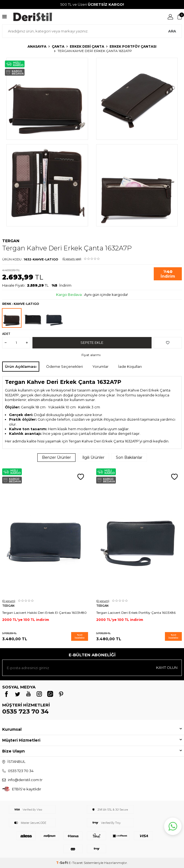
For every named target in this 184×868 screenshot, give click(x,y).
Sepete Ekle (92, 342)
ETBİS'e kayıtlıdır (27, 789)
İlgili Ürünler (93, 457)
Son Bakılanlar (129, 457)
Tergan (11, 241)
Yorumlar (100, 366)
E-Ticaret (76, 863)
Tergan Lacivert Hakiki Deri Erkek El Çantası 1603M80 (44, 613)
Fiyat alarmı (91, 355)
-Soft (62, 863)
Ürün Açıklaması (21, 366)
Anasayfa (37, 46)
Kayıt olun (167, 667)
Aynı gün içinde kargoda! (106, 295)
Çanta (58, 46)
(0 (72, 259)
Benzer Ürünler (56, 457)
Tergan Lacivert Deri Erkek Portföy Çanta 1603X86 (136, 613)
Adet (6, 334)
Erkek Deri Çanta (87, 46)
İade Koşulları (130, 366)
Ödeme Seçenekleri (64, 366)
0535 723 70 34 (25, 711)
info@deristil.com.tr (25, 780)
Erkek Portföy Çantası (133, 46)
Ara (172, 31)
